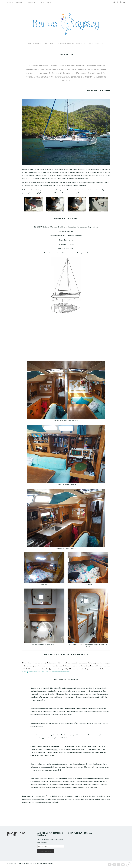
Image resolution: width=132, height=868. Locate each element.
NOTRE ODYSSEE (49, 43)
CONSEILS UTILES (101, 43)
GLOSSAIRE (20, 2)
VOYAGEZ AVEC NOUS (48, 2)
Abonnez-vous (46, 851)
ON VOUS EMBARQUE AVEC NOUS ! (69, 43)
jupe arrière (50, 723)
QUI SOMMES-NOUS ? (33, 43)
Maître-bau (61, 236)
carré (90, 708)
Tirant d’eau (63, 240)
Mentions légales (48, 863)
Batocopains (32, 2)
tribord (55, 749)
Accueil (10, 2)
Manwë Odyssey (24, 863)
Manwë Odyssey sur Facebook (16, 834)
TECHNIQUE (88, 43)
